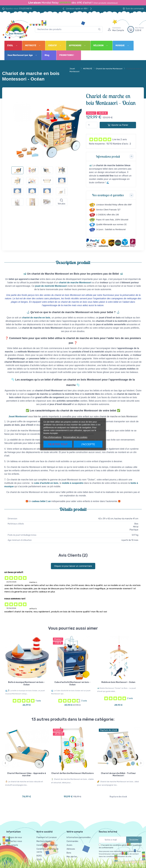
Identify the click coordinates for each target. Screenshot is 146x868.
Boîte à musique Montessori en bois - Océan (27, 683)
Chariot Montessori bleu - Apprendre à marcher (27, 775)
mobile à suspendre (73, 483)
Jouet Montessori (74, 70)
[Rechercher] (99, 29)
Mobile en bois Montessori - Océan (118, 682)
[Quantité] (92, 125)
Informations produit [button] (115, 156)
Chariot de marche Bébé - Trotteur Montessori (118, 775)
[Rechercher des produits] (69, 29)
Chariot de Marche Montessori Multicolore (72, 773)
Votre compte (75, 832)
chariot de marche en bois (36, 318)
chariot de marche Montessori (75, 283)
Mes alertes (72, 857)
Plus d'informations (52, 437)
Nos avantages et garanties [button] (113, 195)
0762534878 (25, 9)
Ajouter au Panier (118, 125)
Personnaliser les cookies (75, 437)
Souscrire (134, 840)
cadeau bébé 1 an (41, 501)
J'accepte (88, 444)
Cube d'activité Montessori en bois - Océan (72, 683)
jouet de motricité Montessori (51, 286)
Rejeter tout (58, 444)
